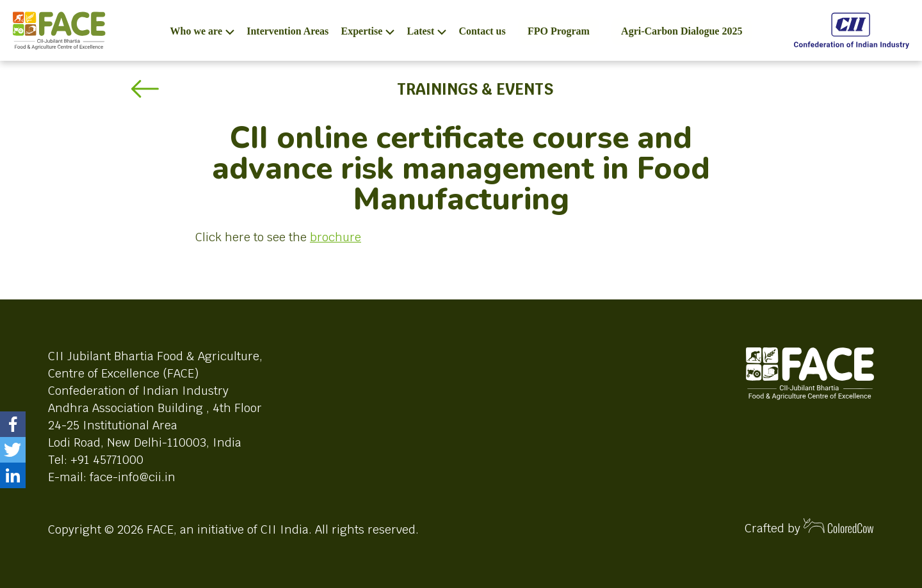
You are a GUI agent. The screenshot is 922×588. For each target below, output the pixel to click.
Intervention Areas (287, 31)
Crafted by (809, 527)
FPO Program (559, 31)
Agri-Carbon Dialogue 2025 (682, 31)
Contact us (482, 31)
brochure (336, 237)
